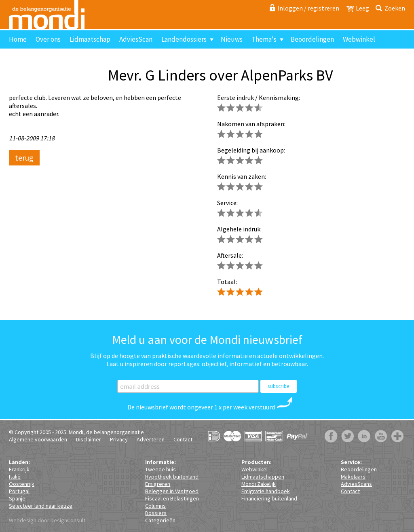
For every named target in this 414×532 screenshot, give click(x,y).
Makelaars (353, 477)
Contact (24, 57)
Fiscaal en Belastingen (172, 498)
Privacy (119, 439)
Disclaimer (89, 439)
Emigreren (158, 484)
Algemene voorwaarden (38, 439)
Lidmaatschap (90, 39)
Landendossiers (184, 39)
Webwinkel (359, 39)
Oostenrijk (22, 484)
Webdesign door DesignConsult (47, 520)
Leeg (362, 8)
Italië (15, 477)
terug (24, 158)
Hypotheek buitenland (172, 477)
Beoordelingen (312, 39)
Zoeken (395, 8)
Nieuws (232, 39)
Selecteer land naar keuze (41, 506)
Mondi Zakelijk (259, 484)
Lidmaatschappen (263, 477)
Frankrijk (19, 469)
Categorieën (160, 520)
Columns (155, 506)
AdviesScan (136, 39)
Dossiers (156, 513)
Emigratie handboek (266, 491)
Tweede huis (161, 469)
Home (18, 39)
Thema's (264, 39)
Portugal (19, 491)
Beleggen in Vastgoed (172, 491)
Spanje (17, 498)
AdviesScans (356, 484)
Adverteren (151, 439)
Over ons (48, 39)
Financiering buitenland (269, 498)
